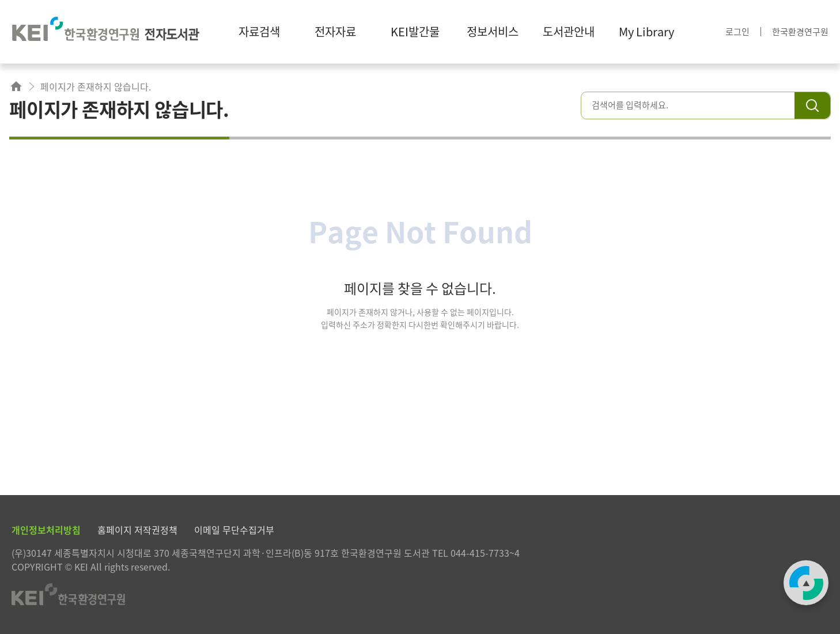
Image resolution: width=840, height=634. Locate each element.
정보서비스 (493, 31)
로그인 (737, 32)
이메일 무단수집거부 (234, 530)
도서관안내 (569, 31)
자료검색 (259, 31)
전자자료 (335, 31)
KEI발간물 (415, 31)
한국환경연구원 (800, 32)
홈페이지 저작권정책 (137, 530)
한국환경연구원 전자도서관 (106, 32)
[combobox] (693, 105)
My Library (646, 31)
